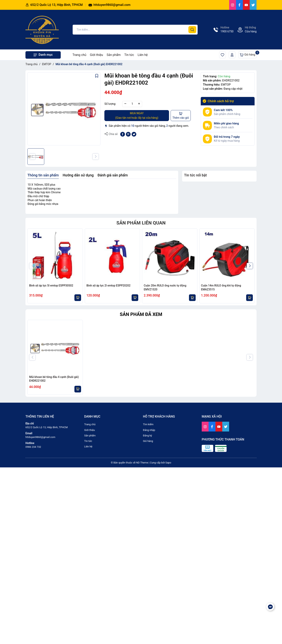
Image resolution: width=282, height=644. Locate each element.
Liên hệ (143, 55)
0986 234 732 (33, 619)
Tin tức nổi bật (195, 175)
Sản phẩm (114, 55)
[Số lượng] (132, 104)
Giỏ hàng (248, 54)
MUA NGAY (137, 116)
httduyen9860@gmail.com (109, 5)
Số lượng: (110, 104)
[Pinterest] (128, 134)
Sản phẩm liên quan (141, 223)
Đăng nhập (149, 602)
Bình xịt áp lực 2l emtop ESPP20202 (109, 286)
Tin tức (129, 55)
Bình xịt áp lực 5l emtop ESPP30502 (51, 286)
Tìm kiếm (148, 596)
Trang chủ (79, 55)
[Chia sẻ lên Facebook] (123, 134)
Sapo (168, 635)
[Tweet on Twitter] (134, 134)
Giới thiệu (96, 55)
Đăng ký (147, 608)
